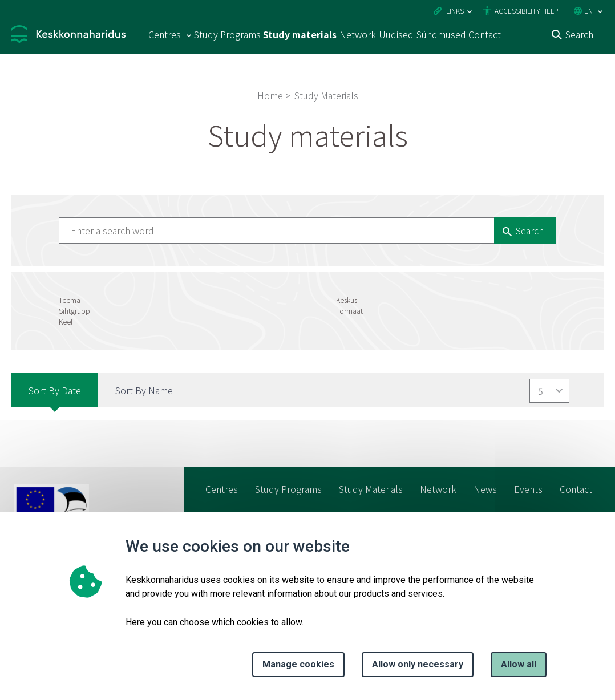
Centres (222, 489)
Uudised (396, 34)
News (485, 489)
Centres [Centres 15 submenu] (165, 34)
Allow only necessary (418, 664)
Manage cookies (298, 664)
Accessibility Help (526, 11)
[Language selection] (600, 12)
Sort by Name (144, 390)
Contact (485, 34)
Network (358, 34)
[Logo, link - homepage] (68, 36)
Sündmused (441, 34)
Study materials (300, 34)
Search (579, 34)
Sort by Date (55, 390)
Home (270, 95)
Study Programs (227, 34)
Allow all (519, 664)
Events (528, 489)
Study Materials (371, 489)
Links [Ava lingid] (455, 11)
